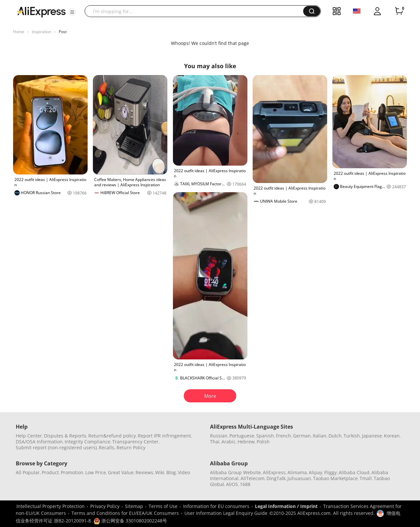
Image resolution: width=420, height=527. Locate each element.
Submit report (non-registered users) (56, 447)
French (283, 436)
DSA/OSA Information (39, 442)
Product (50, 472)
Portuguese (242, 436)
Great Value (121, 472)
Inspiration (42, 32)
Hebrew (246, 442)
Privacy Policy (105, 506)
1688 (245, 484)
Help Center (29, 436)
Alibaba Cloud (354, 472)
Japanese (372, 436)
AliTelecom (252, 478)
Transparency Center (135, 442)
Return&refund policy (112, 436)
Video (184, 472)
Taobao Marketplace (335, 478)
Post (63, 32)
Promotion (72, 472)
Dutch (335, 436)
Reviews (144, 472)
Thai (215, 442)
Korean (392, 436)
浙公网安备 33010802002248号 (130, 521)
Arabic (229, 442)
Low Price (96, 472)
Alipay (315, 472)
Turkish (352, 436)
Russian (219, 436)
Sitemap (134, 506)
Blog (171, 472)
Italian (320, 436)
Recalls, (107, 447)
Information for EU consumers (216, 506)
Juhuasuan (299, 478)
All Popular (28, 472)
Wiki (160, 472)
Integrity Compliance (87, 442)
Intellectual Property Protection (51, 506)
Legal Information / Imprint (286, 506)
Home (19, 32)
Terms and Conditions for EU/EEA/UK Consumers (125, 513)
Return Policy (131, 447)
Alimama (297, 472)
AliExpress (274, 472)
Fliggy (330, 472)
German (302, 436)
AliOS (232, 484)
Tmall (366, 478)
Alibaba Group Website (235, 472)
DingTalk (276, 478)
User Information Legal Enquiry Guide (226, 513)
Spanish (265, 436)
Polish (263, 442)
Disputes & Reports (65, 436)
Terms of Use (163, 506)
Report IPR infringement (164, 436)
